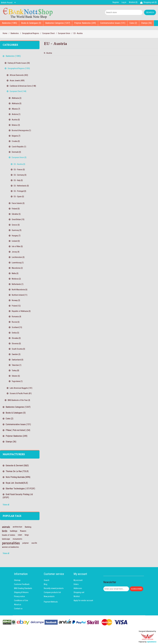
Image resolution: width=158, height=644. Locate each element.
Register (116, 2)
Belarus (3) (16, 125)
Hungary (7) (16, 236)
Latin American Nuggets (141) (21, 388)
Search (47, 580)
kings (27, 535)
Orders (76, 584)
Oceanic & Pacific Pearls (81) (21, 393)
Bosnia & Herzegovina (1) (21, 130)
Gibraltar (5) (16, 214)
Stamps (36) (147, 23)
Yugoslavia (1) (17, 381)
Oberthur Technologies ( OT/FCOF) (20, 489)
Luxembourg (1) (18, 263)
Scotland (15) (17, 327)
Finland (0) (16, 209)
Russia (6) (16, 322)
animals (6, 527)
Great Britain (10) (18, 219)
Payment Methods (51, 602)
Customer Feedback (22, 584)
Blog (46, 584)
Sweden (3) (16, 354)
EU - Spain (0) (19, 197)
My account (78, 580)
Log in (124, 2)
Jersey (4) (16, 252)
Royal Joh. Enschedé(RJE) (17, 483)
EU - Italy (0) (18, 180)
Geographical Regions (31, 33)
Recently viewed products (54, 588)
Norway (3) (16, 300)
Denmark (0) (16, 152)
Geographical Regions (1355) (19, 68)
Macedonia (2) (17, 268)
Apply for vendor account (83, 600)
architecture (17, 527)
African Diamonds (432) (19, 75)
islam (20, 535)
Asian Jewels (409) (17, 81)
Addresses (78, 588)
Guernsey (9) (17, 230)
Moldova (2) (16, 279)
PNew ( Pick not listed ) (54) (18, 430)
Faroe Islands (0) (18, 203)
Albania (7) (16, 109)
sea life (34, 543)
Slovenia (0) (16, 344)
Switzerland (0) (18, 360)
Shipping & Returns (21, 592)
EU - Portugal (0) (20, 191)
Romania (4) (16, 317)
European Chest (49, 33)
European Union (64, 33)
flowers (23, 531)
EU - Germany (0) (20, 175)
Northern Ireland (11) (20, 295)
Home (5, 33)
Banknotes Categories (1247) (58, 23)
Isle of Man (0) (17, 246)
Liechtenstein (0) (18, 257)
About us (18, 604)
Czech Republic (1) (19, 147)
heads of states (9, 535)
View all (6, 505)
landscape (6, 539)
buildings (14, 531)
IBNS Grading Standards (23, 588)
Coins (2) (133, 23)
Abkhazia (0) (17, 103)
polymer (26, 543)
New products (49, 596)
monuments (17, 539)
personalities (11, 543)
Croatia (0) (16, 141)
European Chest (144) (18, 91)
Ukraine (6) (16, 376)
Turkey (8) (15, 370)
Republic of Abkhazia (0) (21, 311)
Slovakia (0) (16, 338)
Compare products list (52, 592)
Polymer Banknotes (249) (85, 23)
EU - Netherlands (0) (21, 186)
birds (5, 531)
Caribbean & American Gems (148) (23, 86)
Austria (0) (16, 120)
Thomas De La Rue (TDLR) (17, 471)
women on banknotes (10, 547)
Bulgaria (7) (16, 136)
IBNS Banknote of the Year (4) (19, 400)
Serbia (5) (15, 333)
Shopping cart (79, 592)
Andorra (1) (16, 114)
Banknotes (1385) (10, 23)
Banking (28, 527)
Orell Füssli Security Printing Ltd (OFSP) (18, 496)
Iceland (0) (16, 241)
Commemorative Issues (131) (113, 23)
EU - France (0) (19, 170)
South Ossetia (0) (18, 349)
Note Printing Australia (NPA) (18, 477)
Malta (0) (15, 273)
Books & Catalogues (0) (31, 23)
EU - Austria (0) (19, 164)
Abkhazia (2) (17, 98)
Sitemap (17, 580)
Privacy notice (19, 596)
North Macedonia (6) (20, 290)
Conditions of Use (21, 600)
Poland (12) (16, 306)
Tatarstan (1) (17, 365)
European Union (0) (19, 157)
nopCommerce (152, 642)
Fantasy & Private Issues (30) (19, 63)
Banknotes (15, 33)
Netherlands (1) (18, 284)
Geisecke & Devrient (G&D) (17, 466)
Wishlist (77, 596)
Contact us (18, 609)
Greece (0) (16, 225)
